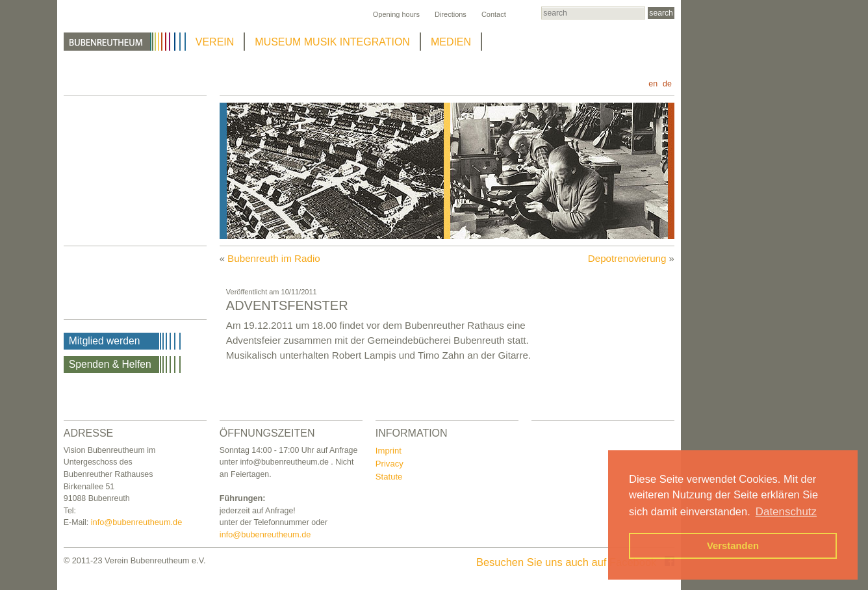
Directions (451, 14)
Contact (494, 14)
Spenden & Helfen (110, 364)
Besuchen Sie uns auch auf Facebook (575, 562)
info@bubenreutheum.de (137, 522)
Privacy (389, 464)
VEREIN (215, 42)
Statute (389, 477)
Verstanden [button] (733, 546)
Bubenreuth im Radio (274, 258)
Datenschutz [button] (786, 512)
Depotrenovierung (627, 258)
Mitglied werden (105, 341)
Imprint (389, 451)
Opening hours (396, 14)
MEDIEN (451, 42)
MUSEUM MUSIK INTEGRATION (332, 42)
